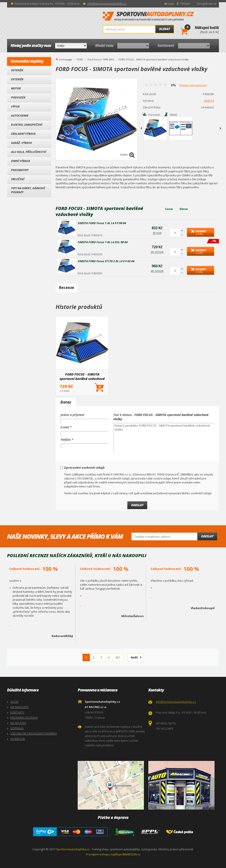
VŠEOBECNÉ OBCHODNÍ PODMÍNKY (34, 733)
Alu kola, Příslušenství (29, 152)
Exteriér (17, 79)
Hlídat (173, 115)
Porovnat (154, 115)
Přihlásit (185, 4)
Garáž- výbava (21, 143)
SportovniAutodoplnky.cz (148, 16)
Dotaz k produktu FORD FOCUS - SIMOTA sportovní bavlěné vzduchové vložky (164, 438)
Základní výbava (23, 134)
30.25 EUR (157, 252)
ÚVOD (14, 702)
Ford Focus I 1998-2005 (101, 59)
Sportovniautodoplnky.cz (73, 849)
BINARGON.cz (131, 854)
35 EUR (157, 233)
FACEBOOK (18, 739)
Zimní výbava (21, 161)
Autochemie (20, 115)
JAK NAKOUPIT (20, 707)
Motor (16, 88)
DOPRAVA (17, 728)
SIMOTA (209, 101)
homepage (66, 59)
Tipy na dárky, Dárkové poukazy (28, 190)
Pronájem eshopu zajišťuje (104, 854)
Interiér (17, 70)
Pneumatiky (20, 170)
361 (118, 657)
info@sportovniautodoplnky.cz (107, 4)
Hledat (165, 29)
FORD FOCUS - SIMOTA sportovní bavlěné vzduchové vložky (82, 376)
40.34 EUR (157, 271)
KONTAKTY (17, 712)
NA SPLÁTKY (18, 723)
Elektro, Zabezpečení (27, 125)
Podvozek (18, 97)
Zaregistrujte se (206, 4)
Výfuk (15, 106)
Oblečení (18, 179)
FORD (80, 59)
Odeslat (207, 536)
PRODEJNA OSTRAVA (24, 718)
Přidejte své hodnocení (193, 85)
